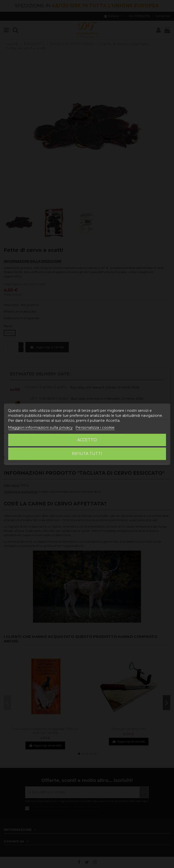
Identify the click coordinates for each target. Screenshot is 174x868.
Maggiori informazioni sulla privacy (40, 427)
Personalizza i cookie (95, 427)
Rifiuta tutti (87, 454)
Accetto (87, 440)
